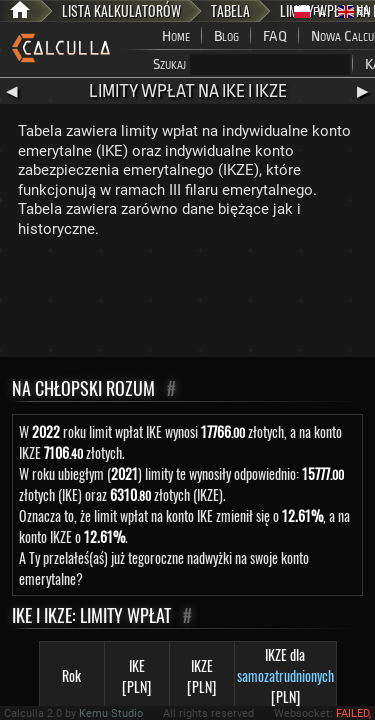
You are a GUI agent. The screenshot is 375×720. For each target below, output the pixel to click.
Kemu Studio (111, 713)
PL (310, 11)
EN (354, 11)
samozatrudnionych (285, 675)
